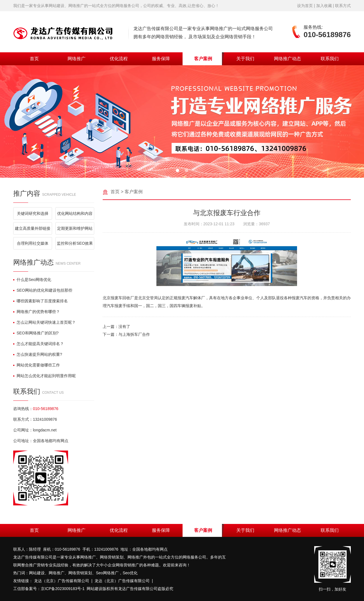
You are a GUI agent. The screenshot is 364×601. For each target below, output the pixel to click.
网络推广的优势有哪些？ (37, 312)
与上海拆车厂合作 (134, 334)
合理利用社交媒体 (33, 243)
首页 (34, 59)
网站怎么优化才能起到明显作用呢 (44, 376)
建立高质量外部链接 (33, 228)
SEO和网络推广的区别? (36, 333)
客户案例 (203, 59)
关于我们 (245, 59)
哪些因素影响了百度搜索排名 (41, 301)
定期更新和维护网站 (75, 228)
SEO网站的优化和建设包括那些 (43, 290)
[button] (177, 170)
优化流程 (119, 59)
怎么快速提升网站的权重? (38, 354)
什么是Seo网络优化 (32, 280)
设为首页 (305, 6)
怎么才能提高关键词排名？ (39, 344)
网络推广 (77, 59)
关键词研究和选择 (33, 213)
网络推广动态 (287, 59)
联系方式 (343, 6)
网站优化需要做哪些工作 (37, 365)
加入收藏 (324, 6)
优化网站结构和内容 (75, 213)
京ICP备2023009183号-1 (63, 589)
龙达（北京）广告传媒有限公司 (62, 581)
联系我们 (330, 59)
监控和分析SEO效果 (75, 243)
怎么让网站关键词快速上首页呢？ (44, 322)
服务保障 (161, 59)
